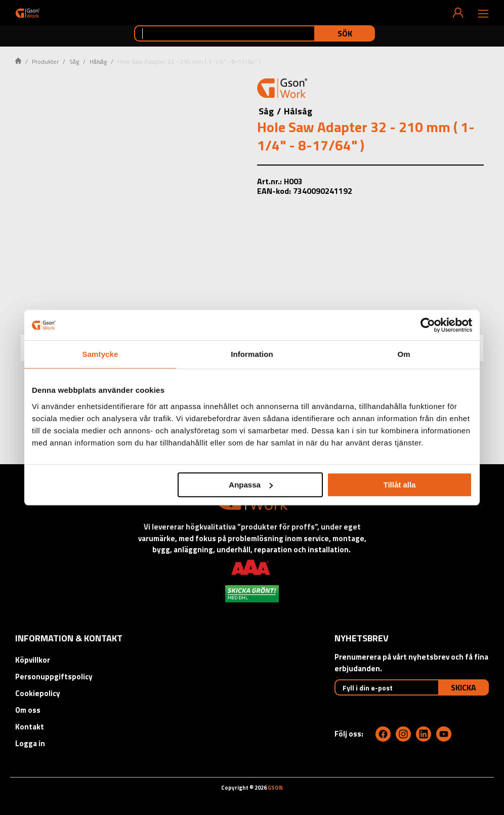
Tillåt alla (399, 485)
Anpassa (251, 485)
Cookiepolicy (38, 693)
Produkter (45, 62)
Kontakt (30, 727)
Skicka (464, 687)
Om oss (28, 710)
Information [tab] (252, 354)
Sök (345, 33)
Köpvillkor (33, 660)
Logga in (30, 743)
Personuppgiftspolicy (54, 677)
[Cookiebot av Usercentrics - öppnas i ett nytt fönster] (428, 325)
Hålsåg (98, 62)
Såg (74, 62)
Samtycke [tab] (100, 354)
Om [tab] (404, 354)
